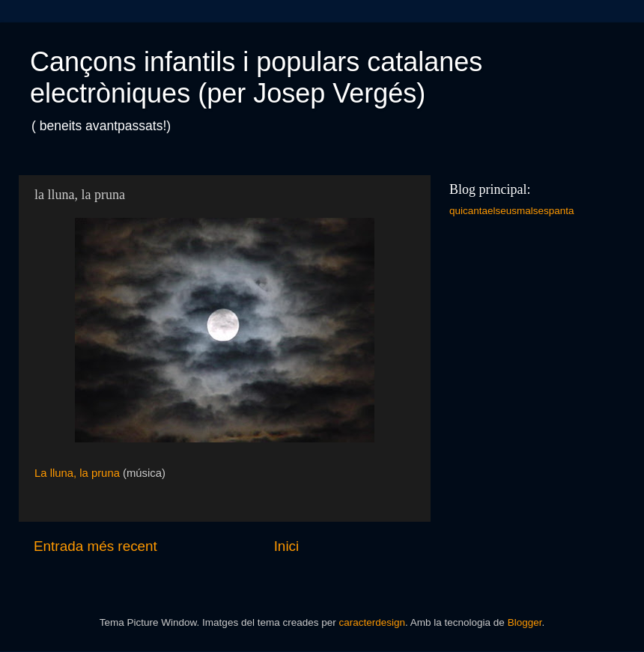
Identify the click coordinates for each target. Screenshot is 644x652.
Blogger (525, 622)
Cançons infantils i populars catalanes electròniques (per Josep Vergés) (256, 77)
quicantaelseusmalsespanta (512, 211)
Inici (287, 546)
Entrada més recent (95, 546)
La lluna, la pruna (77, 473)
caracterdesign (372, 622)
